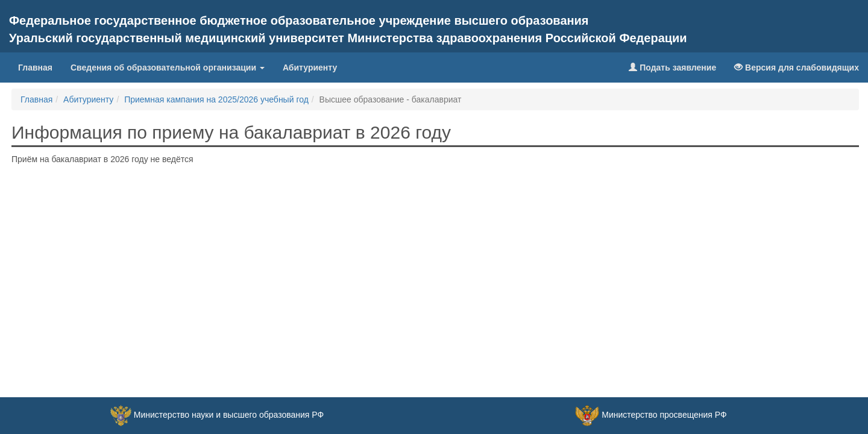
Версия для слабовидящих (797, 68)
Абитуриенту (310, 68)
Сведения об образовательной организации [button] (168, 68)
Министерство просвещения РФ (664, 415)
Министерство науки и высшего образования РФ (229, 415)
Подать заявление (672, 68)
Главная (40, 67)
